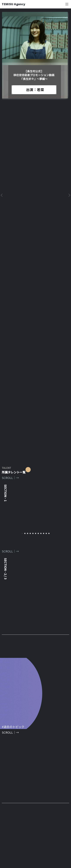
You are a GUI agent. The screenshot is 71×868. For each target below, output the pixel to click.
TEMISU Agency (13, 4)
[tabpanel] (35, 272)
